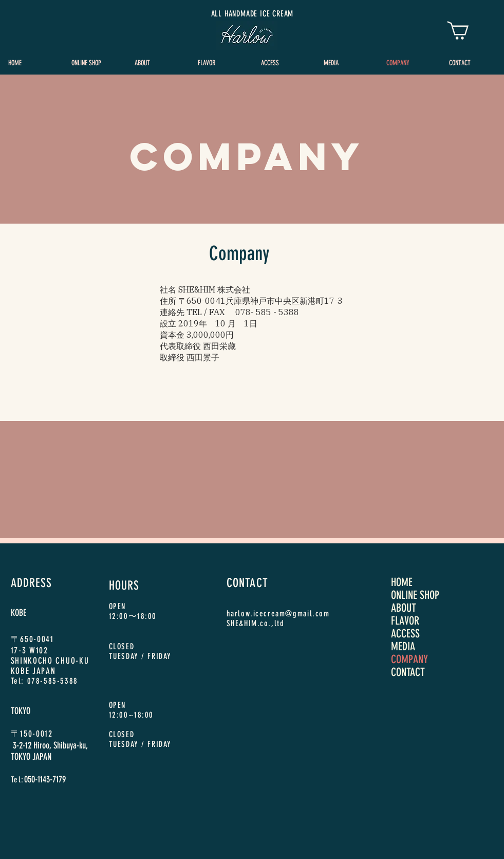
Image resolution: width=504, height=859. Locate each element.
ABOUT (404, 608)
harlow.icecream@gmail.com (278, 614)
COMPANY (409, 659)
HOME (402, 582)
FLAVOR (405, 621)
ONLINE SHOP (415, 595)
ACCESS (405, 634)
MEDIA (403, 646)
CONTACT (408, 672)
